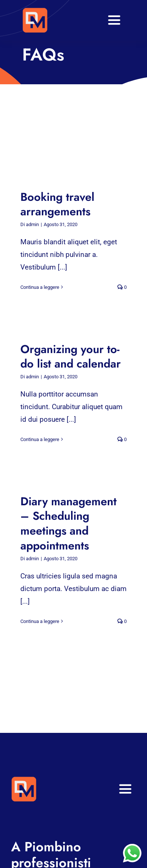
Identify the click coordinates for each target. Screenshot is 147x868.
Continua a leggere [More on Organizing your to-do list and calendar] (40, 439)
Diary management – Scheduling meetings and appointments (69, 524)
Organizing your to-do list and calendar (71, 357)
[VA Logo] (35, 11)
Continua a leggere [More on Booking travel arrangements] (40, 287)
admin (32, 224)
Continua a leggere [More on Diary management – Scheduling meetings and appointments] (40, 621)
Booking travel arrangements (57, 204)
